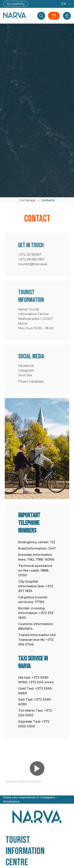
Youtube (25, 375)
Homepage (28, 200)
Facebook (26, 366)
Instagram (26, 370)
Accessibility (16, 4)
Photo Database (31, 381)
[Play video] (37, 768)
